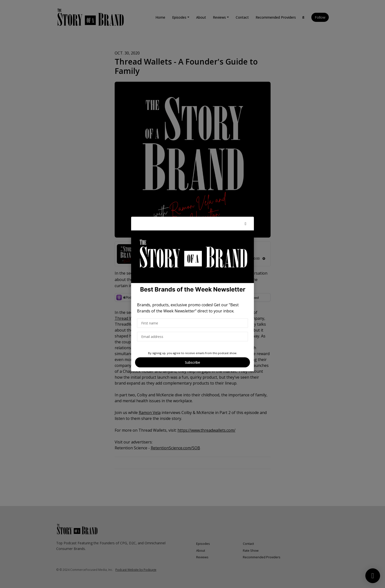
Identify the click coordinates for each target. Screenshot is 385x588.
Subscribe (192, 362)
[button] (246, 224)
